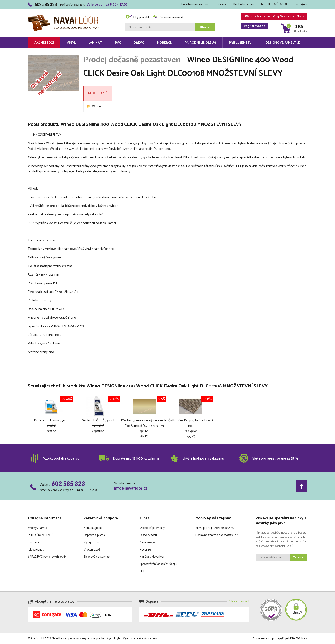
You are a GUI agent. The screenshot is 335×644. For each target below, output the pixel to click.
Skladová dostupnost (97, 557)
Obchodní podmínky (152, 528)
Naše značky (148, 542)
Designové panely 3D (283, 43)
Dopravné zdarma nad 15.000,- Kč (217, 535)
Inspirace (221, 5)
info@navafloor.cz (131, 488)
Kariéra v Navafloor (152, 557)
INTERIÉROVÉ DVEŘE (274, 5)
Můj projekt (137, 17)
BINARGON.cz (298, 639)
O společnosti (148, 535)
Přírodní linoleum (200, 43)
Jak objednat (36, 550)
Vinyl (71, 43)
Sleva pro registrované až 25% (215, 528)
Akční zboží (44, 43)
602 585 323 (68, 484)
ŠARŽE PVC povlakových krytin (47, 557)
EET (142, 571)
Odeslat (299, 558)
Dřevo (139, 43)
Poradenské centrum (195, 5)
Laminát (95, 43)
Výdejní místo (92, 542)
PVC (118, 43)
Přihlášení (301, 5)
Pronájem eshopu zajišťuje (270, 639)
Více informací (239, 602)
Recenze (145, 550)
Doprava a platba (94, 535)
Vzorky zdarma (37, 528)
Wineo (96, 107)
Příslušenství (241, 43)
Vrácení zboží (92, 550)
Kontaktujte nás (243, 5)
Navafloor (63, 16)
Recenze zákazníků (169, 17)
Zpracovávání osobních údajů (158, 564)
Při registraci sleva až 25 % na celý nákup (273, 17)
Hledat (205, 27)
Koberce (164, 43)
